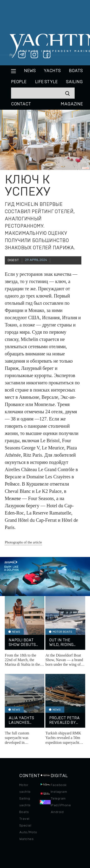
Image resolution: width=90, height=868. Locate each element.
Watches (26, 839)
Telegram (58, 799)
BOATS (76, 71)
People (19, 82)
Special (25, 826)
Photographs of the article (23, 542)
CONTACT (21, 104)
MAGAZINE (72, 104)
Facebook (59, 785)
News (30, 71)
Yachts (52, 71)
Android (57, 812)
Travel (24, 819)
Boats (24, 812)
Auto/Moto (28, 832)
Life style (46, 82)
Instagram (59, 792)
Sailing (74, 82)
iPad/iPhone (61, 805)
